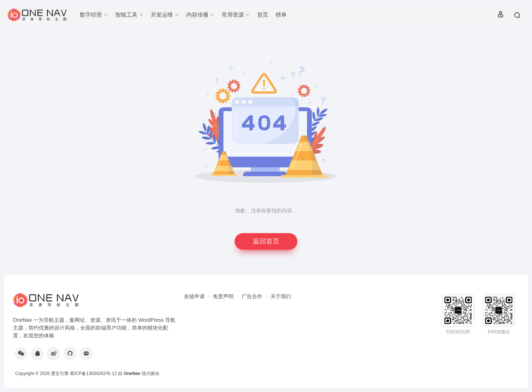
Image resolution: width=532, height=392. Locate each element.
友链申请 (194, 296)
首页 (263, 15)
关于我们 (281, 296)
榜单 (281, 15)
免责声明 (223, 296)
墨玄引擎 (60, 374)
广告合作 (252, 296)
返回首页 (266, 241)
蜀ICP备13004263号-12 (93, 374)
